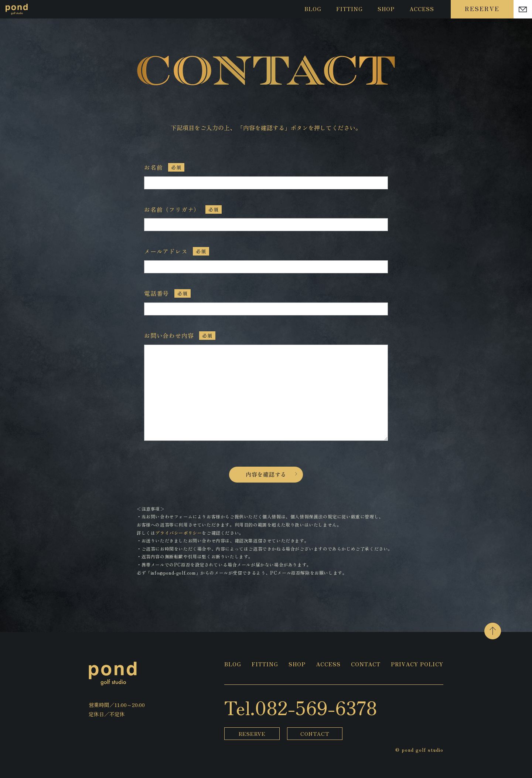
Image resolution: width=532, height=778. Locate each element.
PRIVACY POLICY (417, 665)
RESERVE (482, 9)
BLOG (313, 9)
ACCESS (422, 9)
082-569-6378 (316, 707)
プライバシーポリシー (178, 533)
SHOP (386, 9)
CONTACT (366, 665)
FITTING (349, 9)
